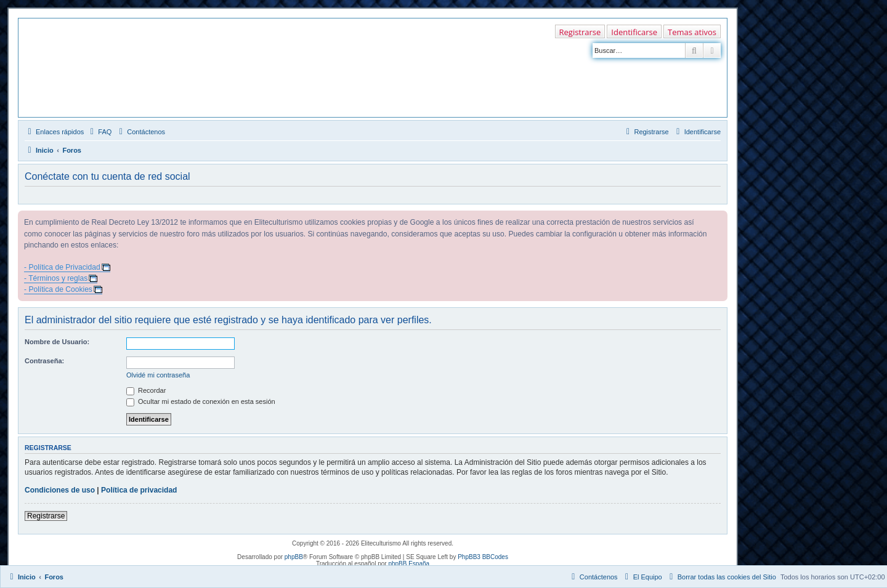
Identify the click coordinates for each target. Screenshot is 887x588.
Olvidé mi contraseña (158, 375)
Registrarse (580, 32)
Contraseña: (44, 361)
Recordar (146, 390)
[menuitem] (99, 132)
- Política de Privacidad (62, 267)
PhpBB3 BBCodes (483, 557)
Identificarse (634, 32)
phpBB (294, 557)
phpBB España (409, 564)
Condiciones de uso (60, 490)
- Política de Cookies (58, 289)
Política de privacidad (139, 490)
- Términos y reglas (56, 278)
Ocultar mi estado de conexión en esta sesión (201, 401)
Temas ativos (692, 32)
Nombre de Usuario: (57, 342)
